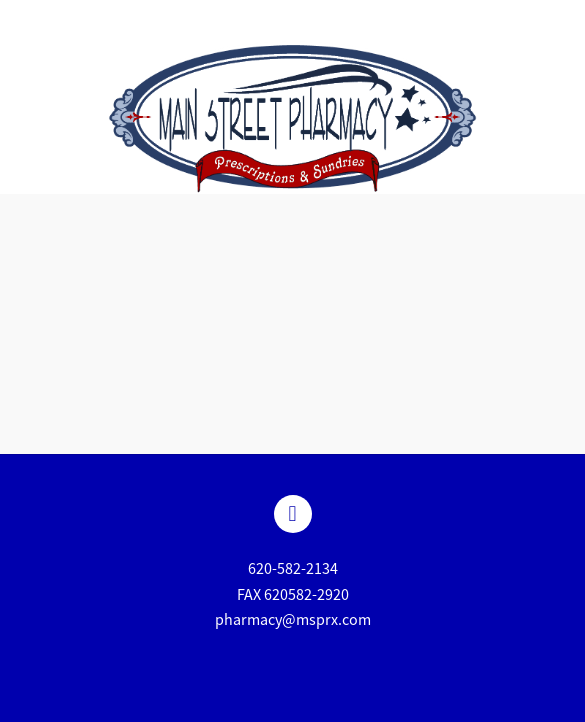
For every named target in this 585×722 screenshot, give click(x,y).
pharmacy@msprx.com (293, 620)
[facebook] (293, 514)
